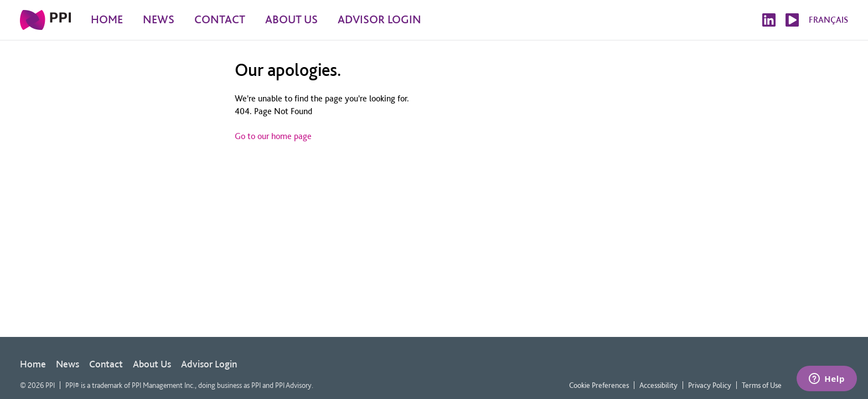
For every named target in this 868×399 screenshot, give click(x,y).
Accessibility (658, 385)
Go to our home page (273, 136)
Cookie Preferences (599, 385)
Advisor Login (209, 364)
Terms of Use (762, 385)
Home (33, 364)
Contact (106, 364)
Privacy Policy (710, 385)
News (68, 364)
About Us (152, 364)
